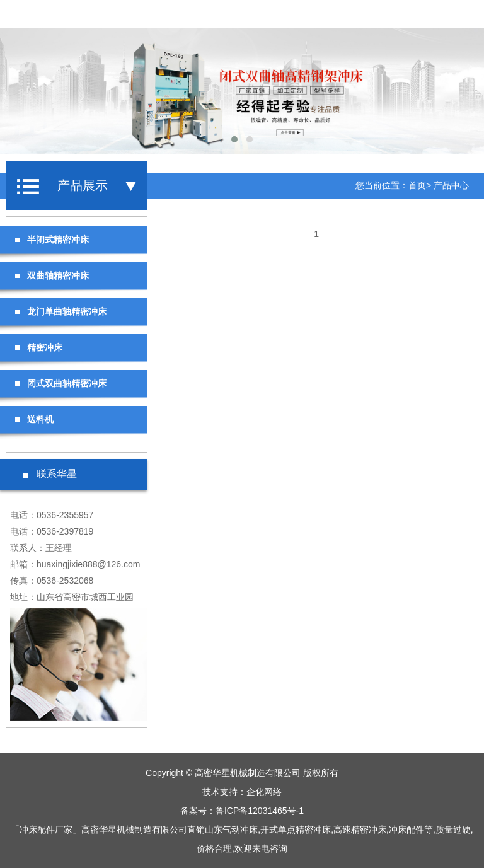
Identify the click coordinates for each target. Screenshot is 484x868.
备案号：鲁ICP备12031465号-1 (242, 811)
